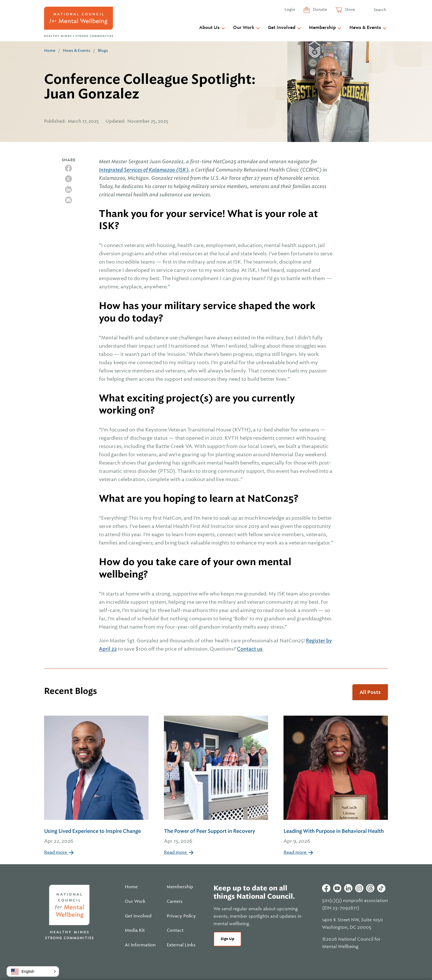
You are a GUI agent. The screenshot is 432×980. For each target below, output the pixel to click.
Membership (322, 28)
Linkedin (348, 888)
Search (380, 10)
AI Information (140, 945)
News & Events (365, 28)
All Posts (370, 692)
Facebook (326, 888)
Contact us (250, 649)
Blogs (103, 50)
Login (290, 9)
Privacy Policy (181, 916)
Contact (175, 930)
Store (349, 9)
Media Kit (135, 930)
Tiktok (381, 888)
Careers (175, 901)
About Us (209, 28)
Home (50, 50)
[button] (33, 971)
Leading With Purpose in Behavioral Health (336, 837)
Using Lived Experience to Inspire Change (96, 837)
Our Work (244, 28)
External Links (181, 945)
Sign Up (227, 939)
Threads (370, 888)
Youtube (337, 888)
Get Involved (282, 28)
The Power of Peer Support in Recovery (216, 837)
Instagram (359, 888)
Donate (320, 9)
